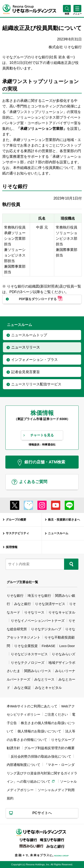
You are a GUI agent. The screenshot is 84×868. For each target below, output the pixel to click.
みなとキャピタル (48, 688)
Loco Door (67, 646)
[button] (67, 14)
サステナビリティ (17, 533)
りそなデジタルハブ (46, 629)
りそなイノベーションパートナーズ (38, 621)
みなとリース (44, 679)
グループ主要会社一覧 (22, 582)
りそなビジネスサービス (29, 654)
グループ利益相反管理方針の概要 (49, 748)
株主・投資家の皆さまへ (64, 520)
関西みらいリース (38, 671)
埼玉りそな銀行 (39, 596)
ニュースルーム (58, 533)
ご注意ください (56, 714)
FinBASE (48, 646)
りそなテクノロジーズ (28, 663)
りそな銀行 (15, 596)
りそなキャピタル (62, 612)
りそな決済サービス (50, 604)
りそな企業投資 (26, 646)
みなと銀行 (23, 604)
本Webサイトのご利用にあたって (32, 706)
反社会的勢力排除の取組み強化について (41, 756)
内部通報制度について (24, 765)
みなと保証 (23, 688)
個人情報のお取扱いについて (39, 731)
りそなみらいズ (64, 654)
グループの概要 (16, 520)
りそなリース (34, 612)
